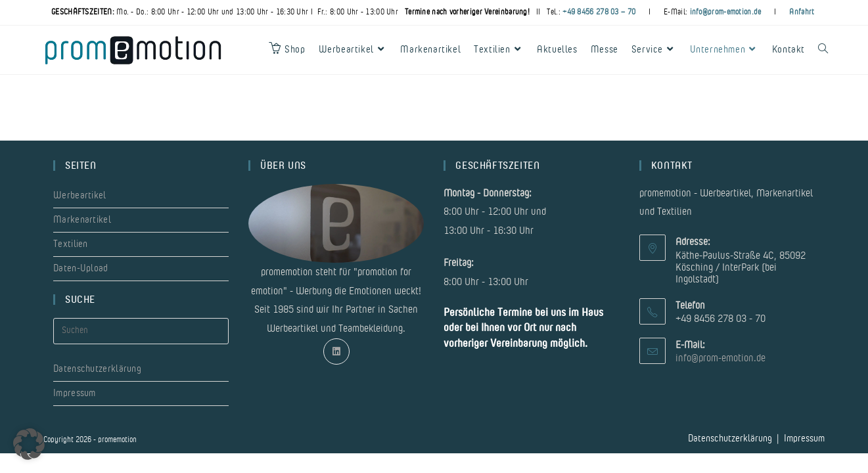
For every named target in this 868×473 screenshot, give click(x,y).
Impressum (75, 393)
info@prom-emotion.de (726, 12)
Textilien (71, 244)
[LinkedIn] (336, 351)
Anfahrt (802, 12)
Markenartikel (82, 220)
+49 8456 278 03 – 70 (599, 12)
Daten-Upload (81, 268)
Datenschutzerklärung (97, 369)
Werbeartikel (80, 195)
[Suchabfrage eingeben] (141, 331)
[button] (29, 444)
